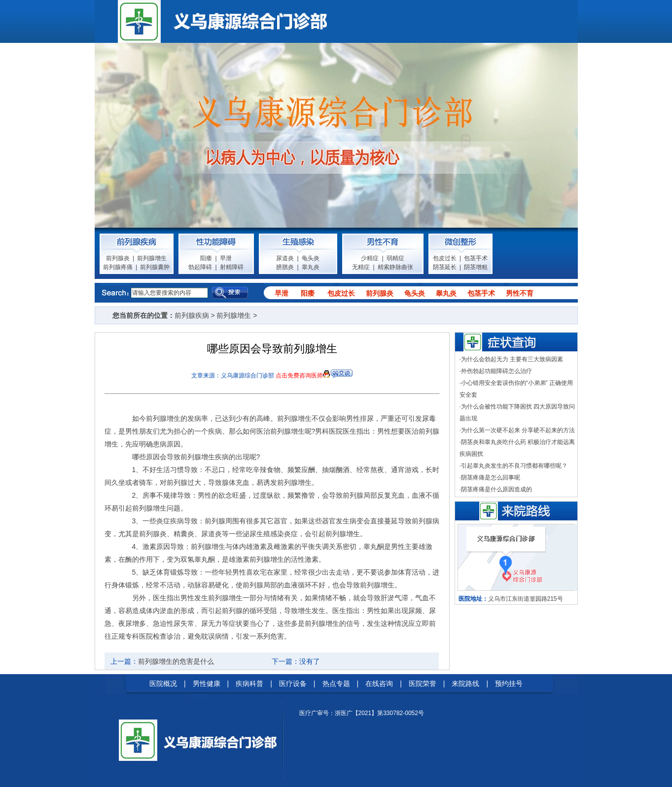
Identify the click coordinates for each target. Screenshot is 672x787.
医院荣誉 (423, 684)
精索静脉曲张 (395, 267)
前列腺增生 (152, 258)
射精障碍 (232, 267)
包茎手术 (476, 258)
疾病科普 (249, 684)
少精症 (370, 258)
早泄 (226, 258)
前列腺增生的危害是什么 (176, 661)
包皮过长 (445, 258)
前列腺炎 (118, 258)
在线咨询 (379, 684)
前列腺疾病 (192, 315)
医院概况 (163, 684)
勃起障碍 (200, 267)
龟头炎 (311, 258)
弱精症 (395, 258)
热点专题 (336, 684)
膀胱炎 (285, 267)
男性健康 (207, 684)
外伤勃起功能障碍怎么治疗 (496, 371)
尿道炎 (285, 258)
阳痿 (206, 258)
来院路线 (465, 684)
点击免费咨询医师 (299, 376)
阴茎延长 (445, 267)
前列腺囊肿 (155, 267)
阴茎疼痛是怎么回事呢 (491, 478)
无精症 (361, 267)
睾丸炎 (311, 267)
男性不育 (520, 293)
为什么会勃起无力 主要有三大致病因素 (512, 359)
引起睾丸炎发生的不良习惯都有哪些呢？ (514, 466)
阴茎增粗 (476, 267)
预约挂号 (509, 684)
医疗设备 (293, 684)
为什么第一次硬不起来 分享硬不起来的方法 (518, 430)
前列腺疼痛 (118, 267)
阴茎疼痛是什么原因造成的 (496, 489)
